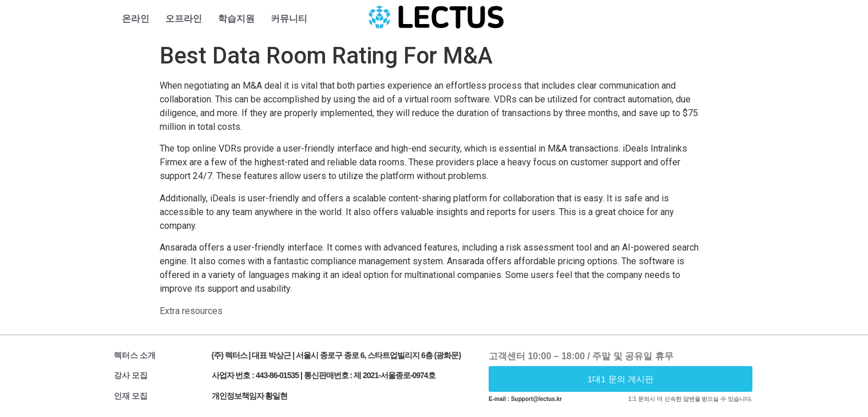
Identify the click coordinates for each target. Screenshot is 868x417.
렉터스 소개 (135, 355)
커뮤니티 (289, 19)
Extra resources (191, 311)
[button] (621, 379)
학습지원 (236, 19)
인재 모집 (131, 396)
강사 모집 (131, 375)
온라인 (136, 19)
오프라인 (184, 19)
